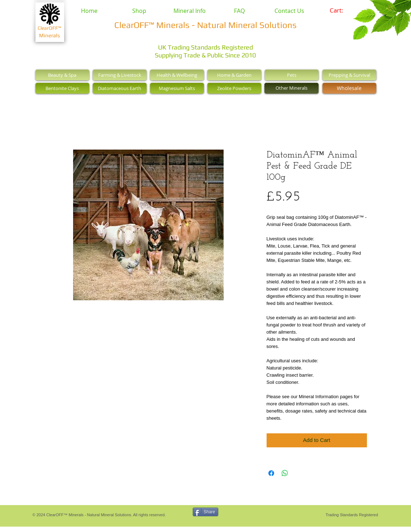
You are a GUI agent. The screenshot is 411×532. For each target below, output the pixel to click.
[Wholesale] (349, 88)
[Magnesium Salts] (177, 88)
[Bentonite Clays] (62, 88)
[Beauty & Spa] (62, 75)
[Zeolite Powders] (234, 88)
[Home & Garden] (234, 75)
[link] (341, 10)
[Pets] (292, 75)
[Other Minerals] (291, 88)
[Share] (205, 512)
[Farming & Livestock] (120, 75)
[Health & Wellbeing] (177, 75)
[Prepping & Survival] (349, 75)
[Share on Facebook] (271, 473)
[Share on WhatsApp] (285, 473)
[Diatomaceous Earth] (120, 88)
